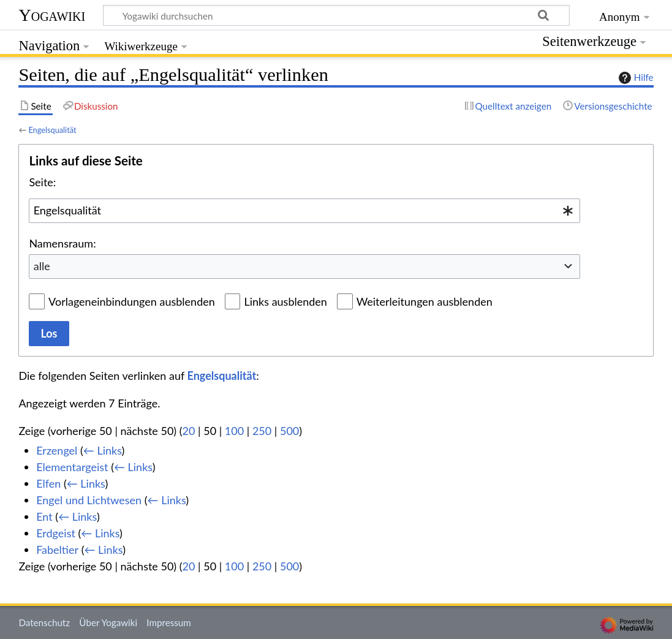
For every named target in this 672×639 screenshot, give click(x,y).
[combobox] (304, 211)
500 (289, 431)
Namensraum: (62, 243)
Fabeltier (57, 550)
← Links (103, 450)
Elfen (48, 483)
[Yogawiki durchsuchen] (336, 15)
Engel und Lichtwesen (89, 500)
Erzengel (57, 450)
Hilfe (635, 78)
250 (262, 431)
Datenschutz (44, 622)
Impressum (169, 622)
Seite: (42, 182)
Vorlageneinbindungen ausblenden (132, 301)
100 (234, 431)
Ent (44, 516)
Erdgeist (56, 533)
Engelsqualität (52, 130)
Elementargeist (72, 467)
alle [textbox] (42, 266)
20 (189, 431)
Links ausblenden (285, 301)
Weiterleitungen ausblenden (425, 301)
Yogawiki (52, 15)
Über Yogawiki (108, 622)
